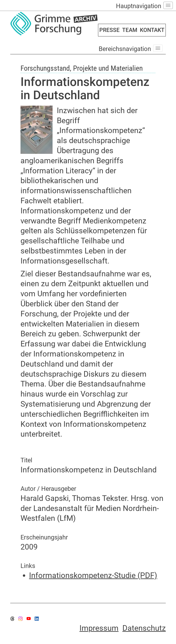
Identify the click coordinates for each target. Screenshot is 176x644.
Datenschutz (144, 628)
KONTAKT (152, 30)
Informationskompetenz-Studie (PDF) (93, 575)
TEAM (130, 30)
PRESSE (109, 30)
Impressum (99, 628)
